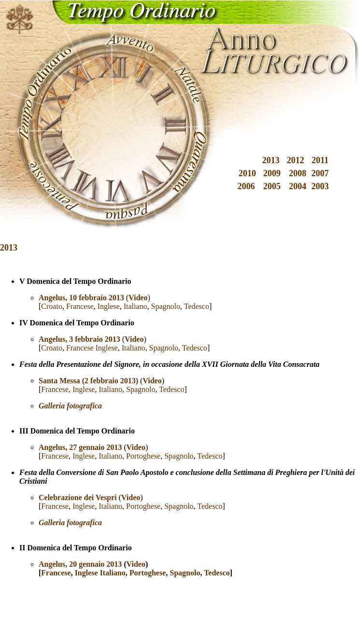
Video (134, 339)
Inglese (109, 306)
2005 (272, 186)
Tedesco (196, 306)
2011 (320, 160)
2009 (272, 173)
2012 (295, 160)
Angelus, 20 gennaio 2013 (80, 564)
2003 (320, 186)
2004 (298, 186)
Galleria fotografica (70, 523)
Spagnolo (166, 306)
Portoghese (143, 456)
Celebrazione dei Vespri (78, 497)
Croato (52, 306)
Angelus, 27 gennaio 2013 (80, 447)
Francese (80, 306)
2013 (271, 160)
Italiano (135, 306)
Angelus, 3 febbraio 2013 (79, 339)
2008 (298, 173)
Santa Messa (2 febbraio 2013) (88, 381)
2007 (320, 173)
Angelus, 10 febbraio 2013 (81, 298)
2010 (247, 173)
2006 (246, 186)
